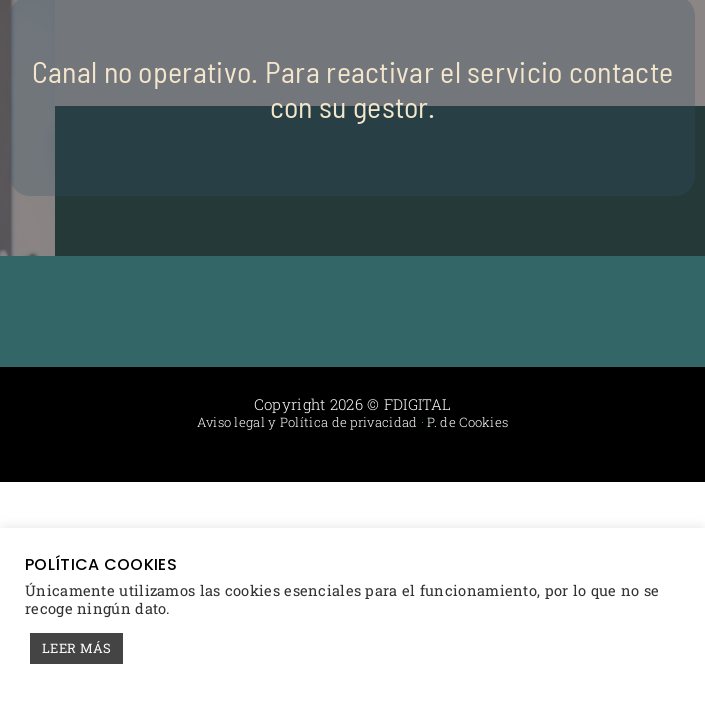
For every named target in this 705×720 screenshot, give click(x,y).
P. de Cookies (467, 422)
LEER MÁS (76, 648)
